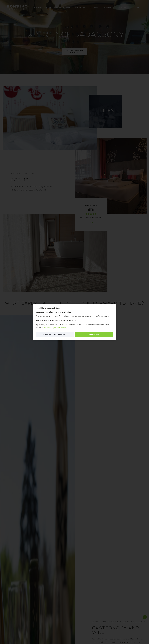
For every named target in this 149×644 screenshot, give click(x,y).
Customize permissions (55, 334)
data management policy (55, 328)
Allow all (94, 334)
